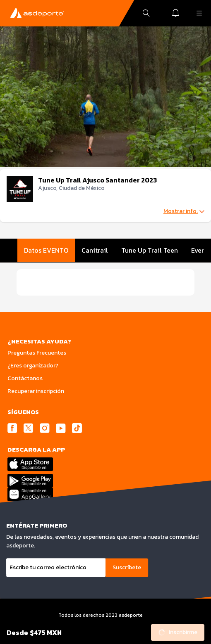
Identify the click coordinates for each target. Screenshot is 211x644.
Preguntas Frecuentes (37, 353)
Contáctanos (25, 378)
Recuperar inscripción (36, 391)
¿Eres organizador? (33, 366)
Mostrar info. (184, 211)
